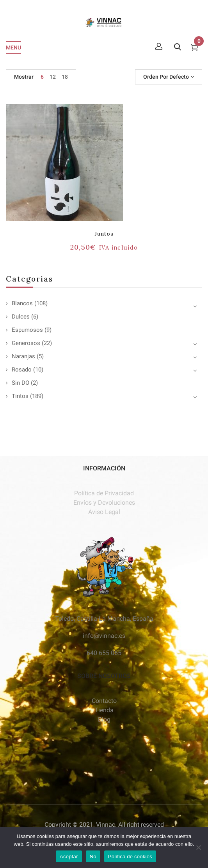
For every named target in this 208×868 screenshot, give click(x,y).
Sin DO (20, 383)
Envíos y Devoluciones (104, 503)
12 (53, 77)
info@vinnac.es (104, 636)
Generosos (26, 343)
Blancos (22, 303)
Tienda (104, 710)
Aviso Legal (104, 512)
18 (65, 77)
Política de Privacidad (104, 493)
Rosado (22, 370)
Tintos (20, 396)
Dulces (21, 317)
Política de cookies (130, 857)
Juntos (104, 234)
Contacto (104, 701)
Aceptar (69, 857)
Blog (104, 719)
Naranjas (23, 356)
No (93, 857)
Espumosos (27, 330)
